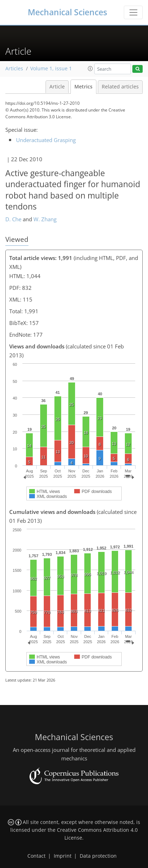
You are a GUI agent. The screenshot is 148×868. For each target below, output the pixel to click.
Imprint (63, 856)
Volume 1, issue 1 (51, 69)
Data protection (98, 856)
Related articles (120, 87)
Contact (36, 856)
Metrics (83, 87)
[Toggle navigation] (133, 12)
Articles (14, 69)
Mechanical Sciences (67, 12)
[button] (90, 69)
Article (57, 87)
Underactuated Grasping (46, 140)
